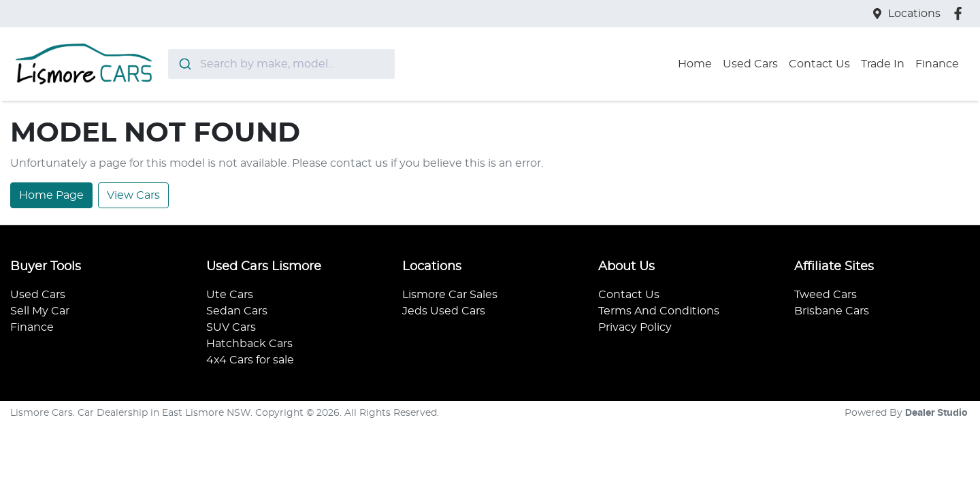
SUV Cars (231, 327)
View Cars (133, 195)
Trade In (883, 64)
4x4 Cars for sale (250, 360)
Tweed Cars (826, 295)
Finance (937, 64)
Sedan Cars (237, 311)
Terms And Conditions (659, 311)
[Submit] (184, 64)
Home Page (51, 195)
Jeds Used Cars (444, 311)
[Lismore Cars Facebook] (961, 13)
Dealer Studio (936, 413)
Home (695, 64)
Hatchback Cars (249, 344)
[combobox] (281, 64)
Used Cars (750, 64)
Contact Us (819, 64)
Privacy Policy (635, 327)
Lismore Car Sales (450, 295)
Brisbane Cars (832, 311)
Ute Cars (230, 295)
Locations (914, 14)
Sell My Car (40, 311)
